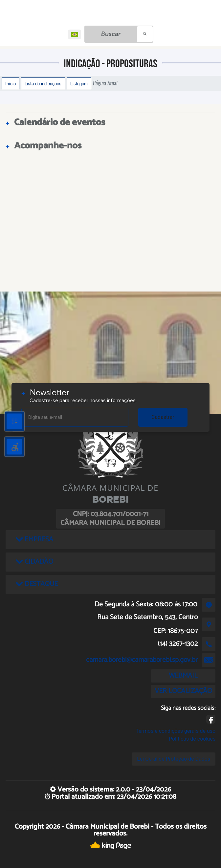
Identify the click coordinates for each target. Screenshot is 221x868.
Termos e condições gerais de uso (176, 731)
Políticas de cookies (192, 739)
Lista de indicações (43, 83)
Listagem (79, 83)
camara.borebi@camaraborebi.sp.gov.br (142, 660)
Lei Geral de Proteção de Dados (174, 759)
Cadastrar (163, 417)
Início (11, 83)
